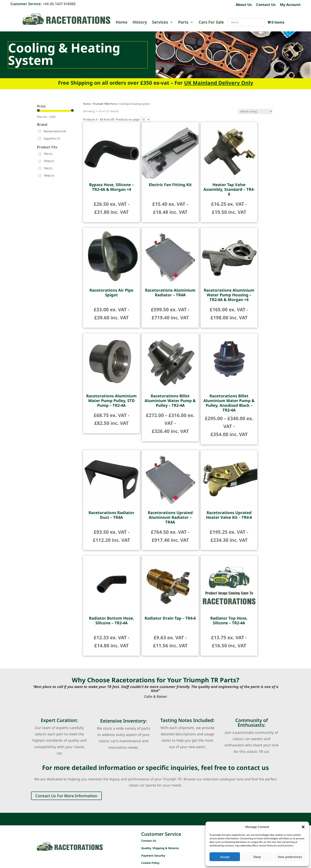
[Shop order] (255, 112)
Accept (225, 857)
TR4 (48, 168)
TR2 (48, 154)
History (140, 22)
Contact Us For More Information (66, 796)
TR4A (49, 176)
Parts (186, 22)
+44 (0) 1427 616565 (59, 4)
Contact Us (266, 5)
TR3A (49, 161)
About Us (244, 5)
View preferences (290, 857)
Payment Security (153, 856)
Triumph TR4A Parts (105, 104)
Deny (257, 857)
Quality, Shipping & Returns (160, 848)
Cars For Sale (211, 22)
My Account (290, 5)
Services (163, 22)
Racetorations (55, 131)
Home (122, 22)
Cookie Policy (150, 863)
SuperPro (52, 138)
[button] (303, 827)
